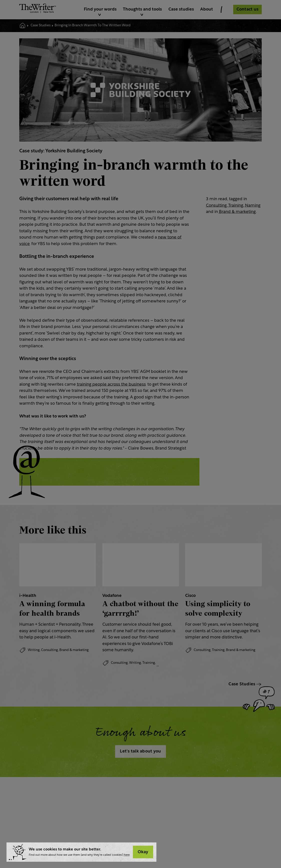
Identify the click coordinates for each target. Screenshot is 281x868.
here (127, 855)
